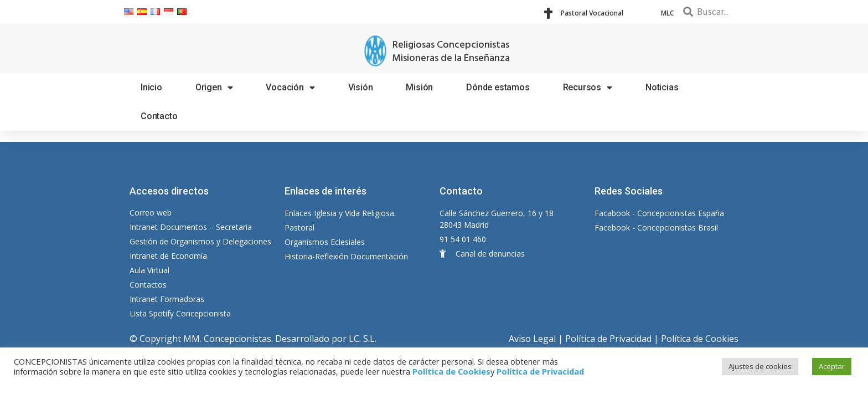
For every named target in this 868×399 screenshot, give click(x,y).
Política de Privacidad (608, 339)
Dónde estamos (498, 87)
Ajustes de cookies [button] (760, 366)
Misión (419, 87)
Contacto (159, 116)
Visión (361, 87)
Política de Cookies (700, 339)
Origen (214, 88)
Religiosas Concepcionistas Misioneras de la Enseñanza (451, 52)
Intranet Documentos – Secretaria (191, 227)
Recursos (588, 88)
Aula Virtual (149, 270)
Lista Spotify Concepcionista (180, 313)
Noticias (662, 87)
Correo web (151, 213)
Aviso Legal (532, 339)
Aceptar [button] (832, 366)
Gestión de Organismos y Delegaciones (200, 241)
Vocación (290, 88)
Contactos (148, 285)
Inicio (151, 87)
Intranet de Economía (168, 256)
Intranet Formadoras (167, 299)
